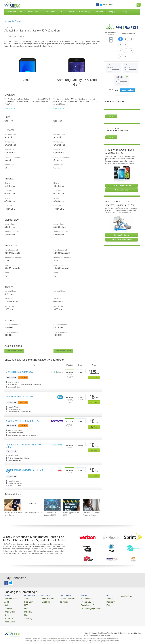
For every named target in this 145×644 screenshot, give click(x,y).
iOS (96, 604)
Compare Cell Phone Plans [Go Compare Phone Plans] (122, 171)
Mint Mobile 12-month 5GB (20, 372)
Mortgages (112, 12)
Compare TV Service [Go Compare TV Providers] (122, 221)
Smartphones (77, 598)
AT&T (6, 601)
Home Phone (50, 12)
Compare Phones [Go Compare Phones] (122, 175)
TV (61, 12)
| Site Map (130, 629)
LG (23, 607)
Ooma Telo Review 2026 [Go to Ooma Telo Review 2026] (33, 513)
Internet (71, 12)
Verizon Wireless (10, 598)
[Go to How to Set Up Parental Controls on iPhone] (13, 505)
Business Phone (34, 12)
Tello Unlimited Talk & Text (19, 397)
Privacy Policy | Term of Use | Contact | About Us (108, 629)
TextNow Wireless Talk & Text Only (24, 421)
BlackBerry (25, 601)
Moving (125, 12)
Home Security (85, 12)
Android (97, 598)
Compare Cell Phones (12, 21)
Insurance (99, 12)
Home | (87, 629)
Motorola (25, 610)
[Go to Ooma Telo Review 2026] (32, 505)
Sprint (6, 604)
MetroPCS (8, 615)
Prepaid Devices (78, 601)
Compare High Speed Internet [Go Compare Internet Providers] (122, 225)
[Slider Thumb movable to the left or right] (110, 56)
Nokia (24, 612)
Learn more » (10, 108)
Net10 (7, 612)
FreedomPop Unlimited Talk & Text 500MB (24, 446)
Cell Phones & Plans (15, 12)
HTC (23, 604)
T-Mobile (7, 607)
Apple (24, 598)
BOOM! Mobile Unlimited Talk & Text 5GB (25, 471)
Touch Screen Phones (80, 604)
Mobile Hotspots (43, 598)
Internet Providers (61, 598)
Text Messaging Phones (81, 607)
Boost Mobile (9, 618)
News (105, 5)
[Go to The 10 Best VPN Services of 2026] (52, 505)
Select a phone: (111, 33)
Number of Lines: (129, 34)
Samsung (25, 615)
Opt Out (137, 629)
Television (58, 601)
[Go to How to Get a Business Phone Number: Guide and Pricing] (91, 505)
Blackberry (98, 601)
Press (111, 5)
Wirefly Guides (113, 596)
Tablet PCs (42, 601)
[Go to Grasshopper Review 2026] (72, 505)
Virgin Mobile (9, 610)
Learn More (111, 102)
